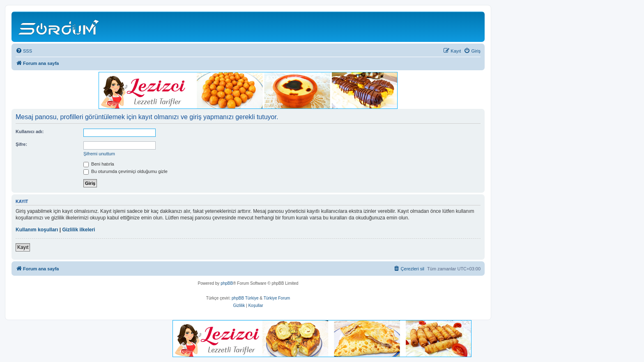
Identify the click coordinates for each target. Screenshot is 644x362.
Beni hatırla (99, 164)
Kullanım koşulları (37, 230)
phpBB (227, 283)
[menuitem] (24, 51)
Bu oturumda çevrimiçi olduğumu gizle (125, 171)
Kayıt (23, 247)
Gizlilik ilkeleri (78, 230)
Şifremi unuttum (99, 154)
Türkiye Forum (277, 298)
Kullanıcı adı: (30, 131)
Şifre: (21, 144)
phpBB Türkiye (245, 298)
